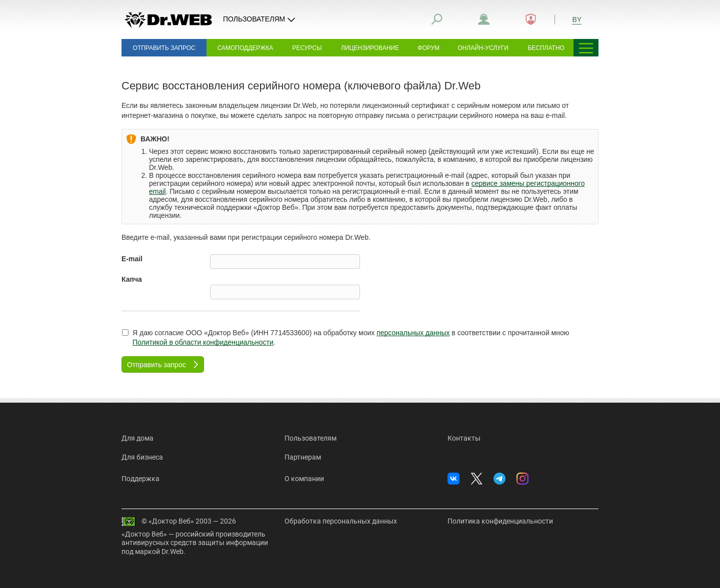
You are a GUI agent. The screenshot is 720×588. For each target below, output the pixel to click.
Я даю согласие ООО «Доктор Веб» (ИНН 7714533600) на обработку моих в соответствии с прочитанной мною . (345, 338)
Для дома (137, 438)
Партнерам (303, 457)
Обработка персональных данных (341, 521)
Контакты (464, 438)
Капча (132, 279)
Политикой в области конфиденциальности (203, 342)
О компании (304, 479)
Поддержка (140, 479)
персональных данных (413, 333)
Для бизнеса (142, 457)
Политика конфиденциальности (500, 521)
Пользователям (310, 438)
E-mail (132, 259)
